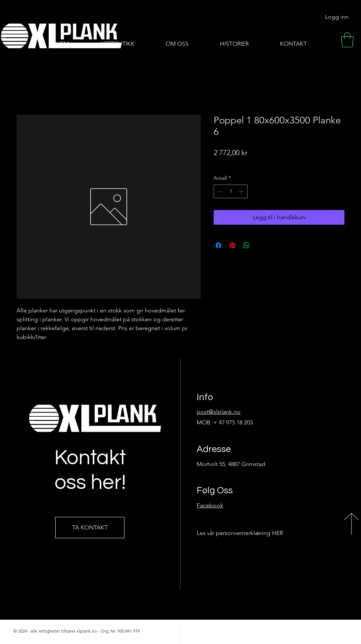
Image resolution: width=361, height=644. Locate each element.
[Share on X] (260, 245)
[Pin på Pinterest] (232, 245)
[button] (347, 40)
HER (277, 533)
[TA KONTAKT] (90, 528)
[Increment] (242, 191)
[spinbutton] (231, 191)
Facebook (210, 505)
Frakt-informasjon (234, 163)
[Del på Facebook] (218, 245)
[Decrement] (219, 191)
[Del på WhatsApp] (246, 245)
